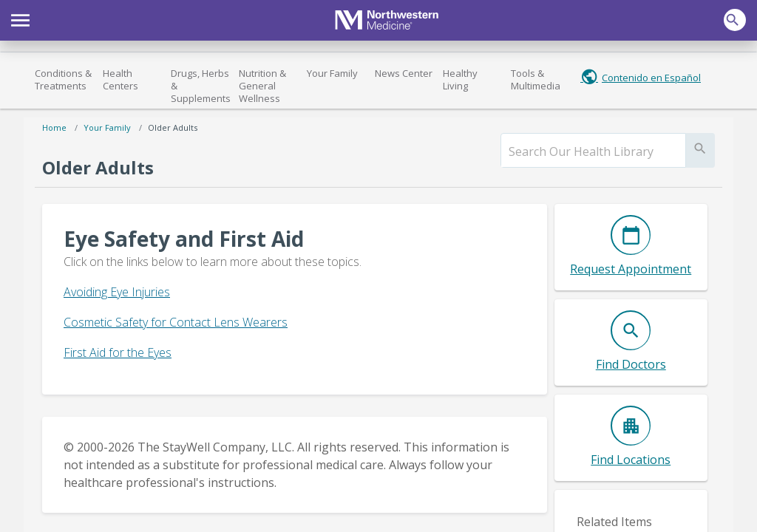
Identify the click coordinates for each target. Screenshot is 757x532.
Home (54, 127)
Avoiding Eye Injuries (117, 292)
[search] (593, 151)
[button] (20, 18)
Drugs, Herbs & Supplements (201, 86)
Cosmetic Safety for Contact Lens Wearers (176, 322)
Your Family (332, 73)
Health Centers (120, 79)
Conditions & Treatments (63, 79)
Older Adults (173, 127)
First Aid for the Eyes (118, 352)
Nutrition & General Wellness (262, 86)
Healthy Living (460, 79)
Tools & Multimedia (536, 79)
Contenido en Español (651, 78)
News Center (404, 73)
